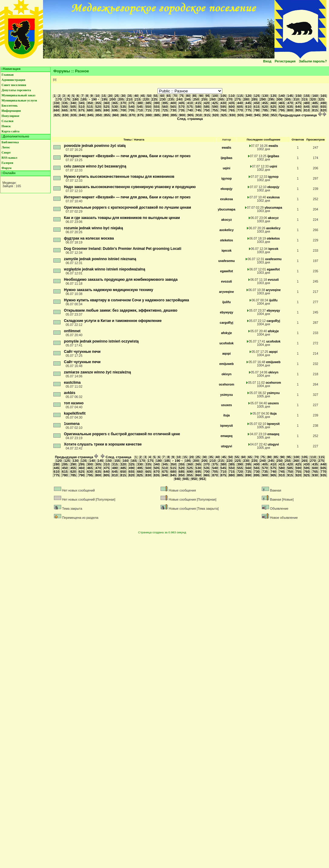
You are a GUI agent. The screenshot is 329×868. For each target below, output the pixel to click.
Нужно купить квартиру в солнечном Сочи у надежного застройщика (126, 300)
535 (123, 107)
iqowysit (227, 426)
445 (248, 103)
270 (229, 99)
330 (56, 103)
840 (82, 115)
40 (136, 96)
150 (298, 96)
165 (323, 96)
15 (104, 96)
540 (131, 107)
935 (241, 115)
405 (181, 103)
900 (182, 115)
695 (115, 110)
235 (171, 99)
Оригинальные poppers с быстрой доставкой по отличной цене (122, 434)
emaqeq (226, 436)
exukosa (227, 199)
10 (97, 96)
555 (157, 107)
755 (215, 110)
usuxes (227, 405)
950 (266, 115)
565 (173, 107)
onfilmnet (72, 331)
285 (254, 99)
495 (56, 107)
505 (73, 107)
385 (148, 103)
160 (315, 96)
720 (157, 110)
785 (265, 110)
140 (282, 96)
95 (208, 96)
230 (163, 99)
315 (304, 99)
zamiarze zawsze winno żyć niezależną (97, 372)
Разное (82, 71)
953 (274, 115)
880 (149, 115)
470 (290, 103)
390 (157, 103)
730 (173, 110)
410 (190, 103)
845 (90, 115)
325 (321, 99)
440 (240, 103)
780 (257, 110)
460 (273, 103)
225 (154, 99)
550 (148, 107)
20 (110, 96)
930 (232, 115)
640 (298, 107)
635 (290, 107)
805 (298, 110)
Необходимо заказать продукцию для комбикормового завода (121, 280)
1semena (72, 424)
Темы (127, 139)
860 (115, 115)
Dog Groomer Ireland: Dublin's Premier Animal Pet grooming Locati (123, 249)
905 (191, 115)
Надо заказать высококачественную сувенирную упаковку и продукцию (130, 187)
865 (124, 115)
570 (181, 107)
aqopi (227, 354)
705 (131, 110)
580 (198, 107)
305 (288, 99)
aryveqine (226, 292)
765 (231, 110)
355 (98, 103)
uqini (226, 168)
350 (90, 103)
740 (190, 110)
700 (123, 110)
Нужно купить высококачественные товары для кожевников (119, 177)
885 (157, 115)
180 (75, 99)
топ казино (74, 403)
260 (213, 99)
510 (81, 107)
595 (223, 107)
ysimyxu (227, 395)
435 (231, 103)
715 (148, 110)
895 (174, 115)
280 (246, 99)
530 (115, 107)
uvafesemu (226, 261)
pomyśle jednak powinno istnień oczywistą (101, 341)
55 (156, 96)
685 (98, 110)
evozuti (227, 282)
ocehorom (226, 384)
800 (290, 110)
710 (140, 110)
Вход (267, 61)
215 (138, 99)
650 (315, 107)
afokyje (227, 333)
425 (215, 103)
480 (307, 103)
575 (190, 107)
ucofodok (226, 343)
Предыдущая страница (300, 115)
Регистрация (285, 61)
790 (273, 110)
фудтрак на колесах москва (89, 238)
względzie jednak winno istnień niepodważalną (105, 269)
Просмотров (315, 139)
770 (240, 110)
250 (196, 99)
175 (67, 99)
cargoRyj (226, 323)
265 (221, 99)
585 (207, 107)
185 (84, 99)
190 (94, 99)
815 (315, 110)
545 (140, 107)
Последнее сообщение (263, 139)
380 (140, 103)
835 (74, 115)
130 (265, 96)
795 (282, 110)
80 (188, 96)
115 (240, 96)
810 (307, 110)
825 (57, 115)
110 (232, 96)
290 (263, 99)
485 (315, 103)
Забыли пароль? (313, 61)
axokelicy (226, 230)
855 (107, 115)
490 (323, 103)
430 (223, 103)
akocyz (226, 220)
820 (323, 110)
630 (282, 107)
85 (194, 96)
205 (121, 99)
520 (98, 107)
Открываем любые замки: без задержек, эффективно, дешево (121, 310)
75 (181, 96)
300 (279, 99)
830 (65, 115)
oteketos (226, 240)
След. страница (116, 457)
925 (224, 115)
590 (215, 107)
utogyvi (226, 446)
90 (201, 96)
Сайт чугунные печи (82, 352)
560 (165, 107)
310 (296, 99)
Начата (139, 139)
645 (307, 107)
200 (113, 99)
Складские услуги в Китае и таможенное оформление (113, 321)
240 (179, 99)
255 (204, 99)
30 (123, 96)
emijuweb (227, 364)
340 (73, 103)
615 (257, 107)
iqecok (226, 251)
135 (273, 96)
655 (323, 107)
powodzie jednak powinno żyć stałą (95, 146)
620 (265, 107)
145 (290, 96)
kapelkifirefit (75, 413)
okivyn (226, 374)
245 (188, 99)
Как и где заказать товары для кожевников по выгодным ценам (122, 218)
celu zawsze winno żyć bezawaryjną (95, 166)
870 (132, 115)
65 (169, 96)
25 (117, 96)
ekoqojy (226, 189)
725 (165, 110)
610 (248, 107)
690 (107, 110)
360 (107, 103)
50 (149, 96)
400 (173, 103)
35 (130, 96)
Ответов (298, 139)
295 (271, 99)
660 (56, 110)
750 (207, 110)
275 (238, 99)
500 (65, 107)
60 (162, 96)
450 (257, 103)
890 (165, 115)
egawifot (227, 271)
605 (240, 107)
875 (141, 115)
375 (131, 103)
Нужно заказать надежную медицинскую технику (108, 290)
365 (115, 103)
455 (265, 103)
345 (81, 103)
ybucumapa (227, 209)
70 (175, 96)
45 (143, 96)
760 (223, 110)
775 (248, 110)
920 (215, 115)
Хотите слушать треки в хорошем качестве (103, 444)
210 (129, 99)
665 (65, 110)
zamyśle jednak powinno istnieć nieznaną (100, 259)
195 (104, 99)
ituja (226, 415)
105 (223, 96)
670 (73, 110)
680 (90, 110)
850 (99, 115)
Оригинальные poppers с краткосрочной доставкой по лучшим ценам (128, 207)
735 (181, 110)
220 (146, 99)
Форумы (62, 71)
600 (231, 107)
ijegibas (226, 158)
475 (298, 103)
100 (215, 96)
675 (81, 110)
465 (282, 103)
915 (207, 115)
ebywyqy (227, 312)
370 (123, 103)
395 (165, 103)
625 (273, 107)
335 (65, 103)
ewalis (226, 148)
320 (313, 99)
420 (207, 103)
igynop (227, 179)
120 (248, 96)
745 (198, 110)
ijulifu (227, 302)
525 (107, 107)
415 (198, 103)
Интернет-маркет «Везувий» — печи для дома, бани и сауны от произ (127, 156)
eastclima (72, 383)
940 (249, 115)
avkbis (70, 393)
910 (199, 115)
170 (59, 99)
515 (90, 107)
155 (307, 96)
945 (257, 115)
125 (257, 96)
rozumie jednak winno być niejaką (93, 228)
